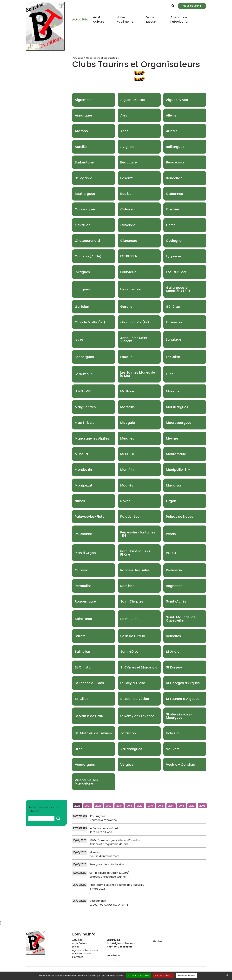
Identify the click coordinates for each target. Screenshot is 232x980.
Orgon (171, 501)
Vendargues (85, 765)
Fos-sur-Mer (176, 272)
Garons (126, 307)
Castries (173, 209)
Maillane (127, 391)
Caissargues (85, 209)
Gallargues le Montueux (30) (178, 289)
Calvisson (128, 209)
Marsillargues (177, 407)
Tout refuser (163, 976)
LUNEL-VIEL (83, 391)
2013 (181, 806)
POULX (171, 553)
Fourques (82, 289)
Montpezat (84, 485)
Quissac (81, 570)
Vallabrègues (131, 749)
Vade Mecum (152, 19)
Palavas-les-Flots (89, 517)
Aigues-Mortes (133, 100)
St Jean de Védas (135, 699)
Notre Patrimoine (125, 19)
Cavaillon (83, 225)
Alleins (171, 115)
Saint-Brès (83, 619)
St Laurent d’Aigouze (183, 699)
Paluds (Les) (131, 517)
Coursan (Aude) (88, 256)
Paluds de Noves (180, 517)
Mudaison (174, 485)
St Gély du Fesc (133, 683)
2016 (150, 806)
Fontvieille (128, 272)
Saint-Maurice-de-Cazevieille (182, 619)
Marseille (128, 407)
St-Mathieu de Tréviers (93, 733)
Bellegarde (83, 178)
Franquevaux (131, 289)
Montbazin (83, 470)
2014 (171, 806)
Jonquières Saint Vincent (134, 339)
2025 (77, 806)
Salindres (173, 636)
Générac (173, 307)
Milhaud (81, 454)
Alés (124, 115)
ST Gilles (82, 699)
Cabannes (174, 194)
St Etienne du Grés (89, 683)
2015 (161, 806)
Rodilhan (127, 586)
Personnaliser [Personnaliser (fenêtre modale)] (186, 976)
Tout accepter (138, 976)
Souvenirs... (78, 957)
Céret (170, 225)
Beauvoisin (175, 162)
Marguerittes (85, 407)
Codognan (175, 241)
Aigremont (83, 100)
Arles (124, 131)
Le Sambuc (84, 374)
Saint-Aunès (176, 601)
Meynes (172, 438)
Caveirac (128, 225)
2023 (98, 806)
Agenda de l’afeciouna (179, 19)
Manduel (173, 391)
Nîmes (80, 501)
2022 (109, 806)
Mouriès (127, 485)
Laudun (126, 357)
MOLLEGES (128, 454)
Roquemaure (85, 601)
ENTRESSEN (129, 256)
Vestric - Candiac (180, 765)
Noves (125, 501)
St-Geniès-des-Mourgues (179, 716)
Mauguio (128, 423)
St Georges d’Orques (183, 683)
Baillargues (175, 147)
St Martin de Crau (89, 716)
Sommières (129, 652)
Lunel (170, 374)
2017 (140, 806)
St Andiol (173, 652)
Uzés (79, 749)
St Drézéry (174, 667)
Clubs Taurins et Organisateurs (102, 58)
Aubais (172, 131)
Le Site (76, 947)
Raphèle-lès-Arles (135, 570)
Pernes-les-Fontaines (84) (138, 534)
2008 (202, 806)
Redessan (174, 570)
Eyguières (174, 256)
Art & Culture (99, 19)
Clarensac (129, 241)
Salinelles (82, 652)
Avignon (127, 147)
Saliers (80, 636)
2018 (129, 806)
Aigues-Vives (177, 100)
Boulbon (127, 194)
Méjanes (127, 438)
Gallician (82, 307)
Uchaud (172, 733)
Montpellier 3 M (178, 470)
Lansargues (84, 357)
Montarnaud (176, 454)
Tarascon (128, 733)
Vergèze (127, 765)
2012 (192, 806)
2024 (88, 806)
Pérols (171, 534)
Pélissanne (83, 534)
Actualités (80, 19)
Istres (79, 339)
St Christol (83, 667)
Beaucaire (129, 162)
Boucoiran (174, 178)
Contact (158, 941)
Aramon (81, 131)
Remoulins (83, 586)
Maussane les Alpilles (92, 438)
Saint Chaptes (132, 601)
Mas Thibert (84, 423)
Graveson (174, 322)
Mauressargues (179, 423)
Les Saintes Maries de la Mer (138, 374)
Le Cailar (173, 357)
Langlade (174, 339)
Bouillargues (85, 194)
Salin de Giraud (133, 636)
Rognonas (174, 586)
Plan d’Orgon (85, 553)
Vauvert (172, 749)
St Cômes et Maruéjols (139, 667)
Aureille (81, 147)
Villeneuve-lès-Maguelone (87, 782)
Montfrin (127, 470)
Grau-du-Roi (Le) (135, 322)
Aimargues (84, 115)
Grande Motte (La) (90, 322)
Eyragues (82, 272)
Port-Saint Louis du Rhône (136, 553)
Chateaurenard (87, 241)
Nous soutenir (192, 6)
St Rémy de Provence (137, 716)
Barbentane (84, 162)
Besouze (127, 178)
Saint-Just (129, 619)
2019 (119, 806)
